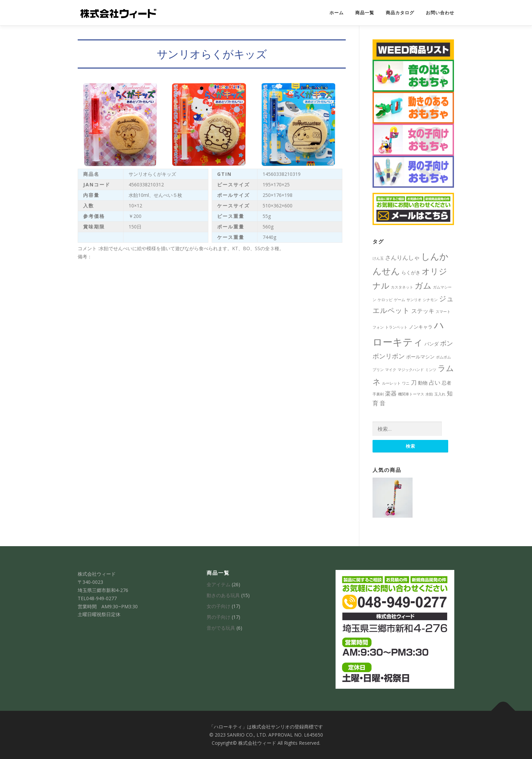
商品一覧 (365, 13)
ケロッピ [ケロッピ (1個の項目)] (385, 300)
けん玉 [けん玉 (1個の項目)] (378, 258)
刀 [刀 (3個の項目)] (414, 382)
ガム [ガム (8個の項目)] (423, 285)
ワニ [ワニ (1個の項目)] (406, 383)
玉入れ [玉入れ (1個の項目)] (440, 394)
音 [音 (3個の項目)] (383, 403)
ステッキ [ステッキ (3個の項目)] (423, 311)
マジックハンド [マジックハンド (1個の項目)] (411, 370)
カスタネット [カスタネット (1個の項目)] (402, 287)
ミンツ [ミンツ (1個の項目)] (431, 370)
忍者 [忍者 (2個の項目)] (446, 383)
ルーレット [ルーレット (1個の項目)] (391, 383)
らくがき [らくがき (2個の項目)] (411, 272)
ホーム (337, 13)
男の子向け (218, 617)
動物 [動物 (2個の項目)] (423, 383)
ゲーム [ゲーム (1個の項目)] (400, 300)
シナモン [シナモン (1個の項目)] (430, 300)
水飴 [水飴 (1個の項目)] (429, 394)
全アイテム (218, 584)
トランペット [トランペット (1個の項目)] (396, 327)
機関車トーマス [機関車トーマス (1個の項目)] (411, 394)
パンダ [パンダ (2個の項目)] (432, 344)
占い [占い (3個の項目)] (435, 382)
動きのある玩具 (223, 595)
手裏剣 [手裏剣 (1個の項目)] (378, 394)
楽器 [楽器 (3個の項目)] (391, 393)
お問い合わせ (440, 13)
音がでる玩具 (221, 628)
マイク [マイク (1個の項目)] (391, 370)
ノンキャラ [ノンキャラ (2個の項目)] (421, 327)
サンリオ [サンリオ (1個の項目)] (414, 300)
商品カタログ (400, 13)
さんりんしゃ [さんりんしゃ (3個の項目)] (402, 257)
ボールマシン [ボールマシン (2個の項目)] (420, 357)
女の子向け (218, 606)
